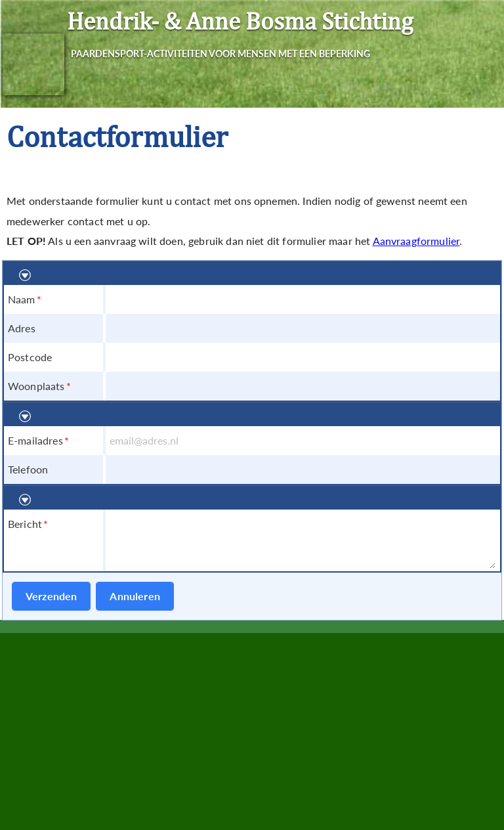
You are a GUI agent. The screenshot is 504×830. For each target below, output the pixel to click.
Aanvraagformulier (416, 241)
